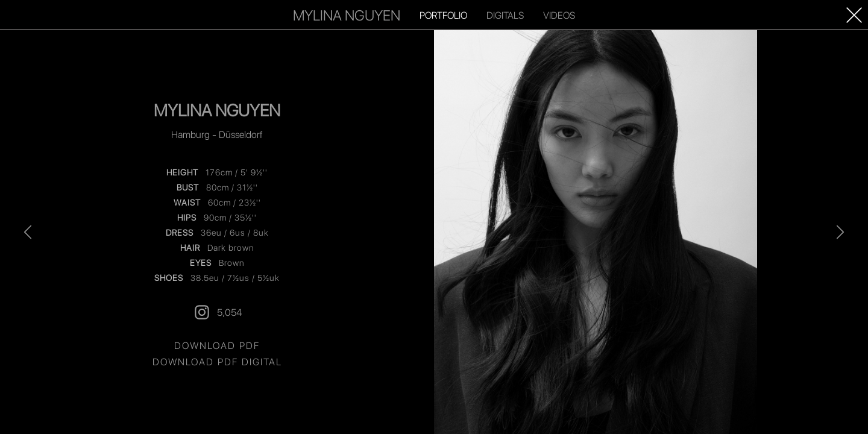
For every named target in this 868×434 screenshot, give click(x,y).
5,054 (217, 312)
